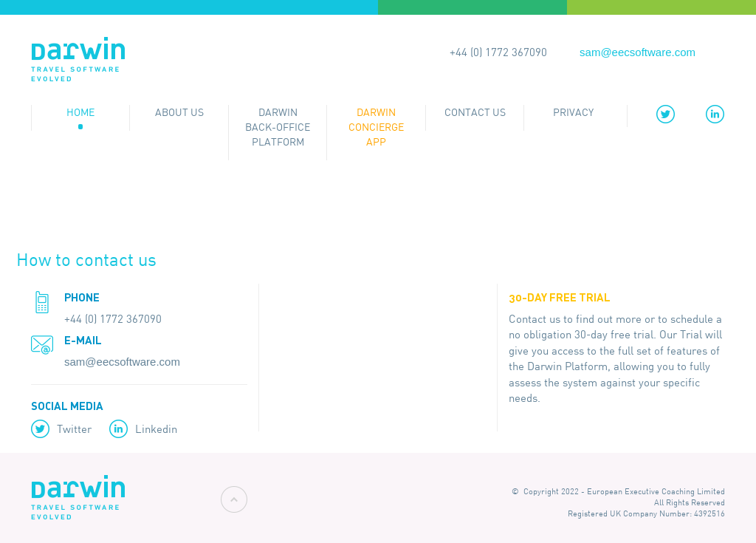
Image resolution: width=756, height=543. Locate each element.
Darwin (78, 60)
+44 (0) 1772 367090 (498, 52)
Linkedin (156, 429)
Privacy (573, 112)
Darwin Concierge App (376, 127)
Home (80, 112)
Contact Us (475, 112)
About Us (179, 112)
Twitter (74, 429)
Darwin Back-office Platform (278, 127)
